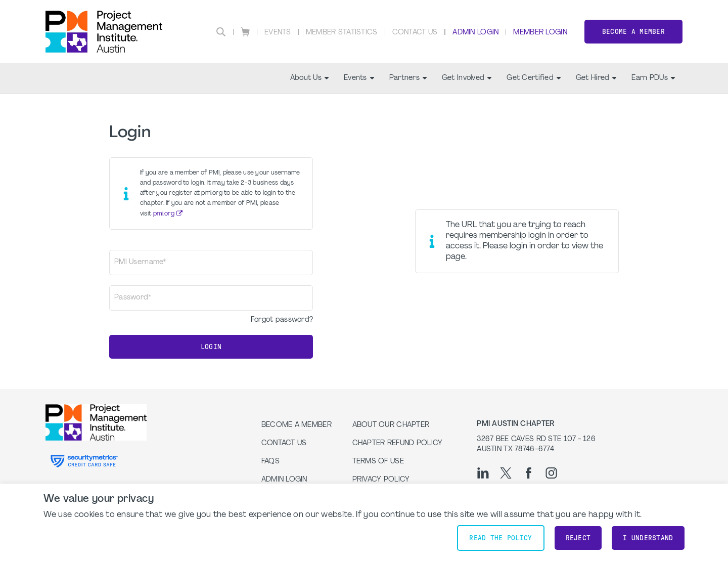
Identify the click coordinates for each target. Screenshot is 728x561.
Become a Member (633, 32)
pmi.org (164, 214)
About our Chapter (391, 425)
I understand (648, 538)
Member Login (540, 33)
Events (278, 33)
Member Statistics (342, 33)
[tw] (506, 473)
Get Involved (467, 78)
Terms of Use (378, 462)
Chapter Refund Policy (398, 443)
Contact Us (415, 33)
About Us (309, 78)
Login (211, 347)
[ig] (551, 473)
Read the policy (500, 538)
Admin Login (475, 33)
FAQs (270, 462)
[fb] (529, 473)
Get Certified (534, 78)
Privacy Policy (381, 480)
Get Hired (596, 78)
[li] (483, 473)
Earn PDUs (653, 78)
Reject (578, 538)
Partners (408, 78)
